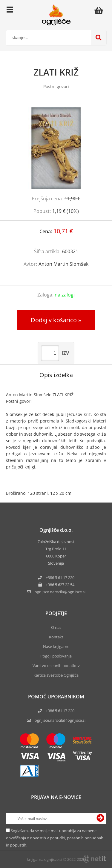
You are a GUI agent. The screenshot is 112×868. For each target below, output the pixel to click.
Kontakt (56, 637)
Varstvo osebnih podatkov (56, 666)
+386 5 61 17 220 (60, 577)
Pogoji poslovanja (56, 656)
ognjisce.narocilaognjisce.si (60, 592)
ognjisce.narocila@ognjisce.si (60, 720)
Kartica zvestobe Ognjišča (56, 675)
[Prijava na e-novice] (100, 818)
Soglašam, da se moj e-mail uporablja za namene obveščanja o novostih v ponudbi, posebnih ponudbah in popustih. (55, 838)
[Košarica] (100, 10)
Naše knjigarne (56, 646)
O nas (56, 627)
